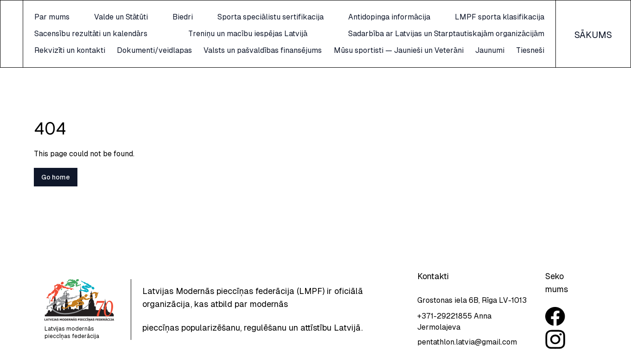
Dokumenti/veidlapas (228, 50)
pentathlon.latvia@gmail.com (467, 342)
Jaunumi (118, 67)
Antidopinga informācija (403, 17)
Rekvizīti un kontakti (139, 50)
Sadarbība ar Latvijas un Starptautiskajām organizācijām (446, 34)
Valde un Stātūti (177, 17)
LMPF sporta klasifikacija (500, 17)
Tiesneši (530, 67)
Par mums (121, 17)
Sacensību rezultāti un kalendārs (160, 34)
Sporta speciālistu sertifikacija (298, 17)
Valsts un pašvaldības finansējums (340, 50)
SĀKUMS (593, 43)
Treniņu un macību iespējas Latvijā (283, 34)
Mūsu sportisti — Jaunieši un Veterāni (479, 50)
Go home (56, 194)
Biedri (224, 17)
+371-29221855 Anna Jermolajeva (454, 322)
